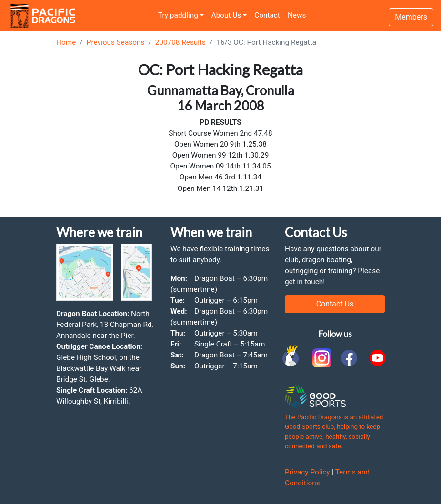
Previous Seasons (116, 42)
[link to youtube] (378, 358)
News (297, 15)
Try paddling (178, 15)
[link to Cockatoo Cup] (292, 358)
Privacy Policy (307, 472)
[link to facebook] (349, 358)
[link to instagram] (321, 358)
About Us (226, 15)
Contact (267, 15)
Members (411, 17)
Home (66, 42)
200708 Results (180, 42)
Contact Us (335, 304)
